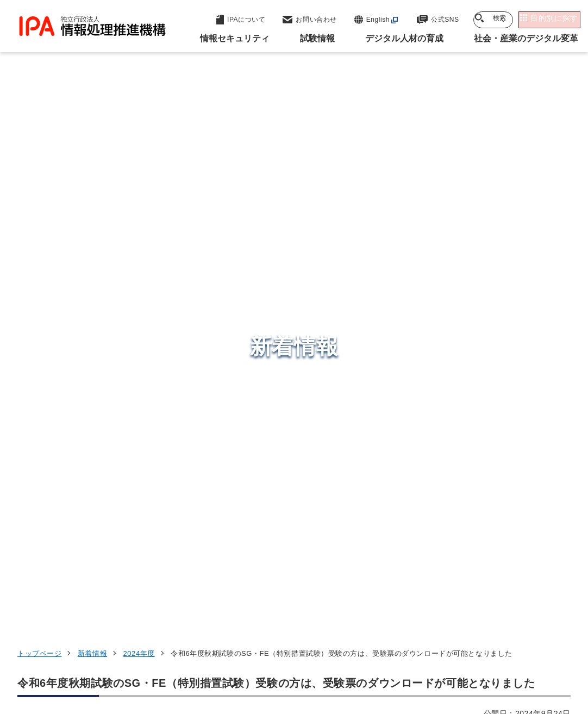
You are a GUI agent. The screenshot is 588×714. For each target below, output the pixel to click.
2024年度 (139, 137)
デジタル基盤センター (304, 551)
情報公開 (522, 646)
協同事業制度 (234, 664)
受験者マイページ (57, 272)
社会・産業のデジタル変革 (481, 547)
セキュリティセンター (304, 466)
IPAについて (449, 573)
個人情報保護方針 (210, 646)
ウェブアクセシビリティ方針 (315, 646)
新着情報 (92, 137)
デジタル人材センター (304, 571)
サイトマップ (305, 664)
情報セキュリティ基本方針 (437, 646)
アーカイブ (370, 664)
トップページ (39, 137)
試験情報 (441, 493)
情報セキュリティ (461, 467)
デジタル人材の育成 (466, 520)
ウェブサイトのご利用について (101, 646)
